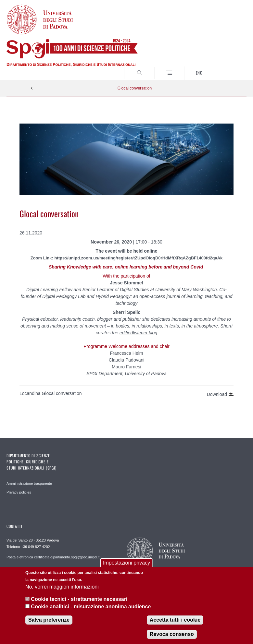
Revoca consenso (172, 634)
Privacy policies (19, 492)
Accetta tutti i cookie (175, 620)
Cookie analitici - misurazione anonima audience (91, 607)
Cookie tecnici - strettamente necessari (79, 599)
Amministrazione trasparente (29, 483)
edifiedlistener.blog (138, 333)
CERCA (231, 67)
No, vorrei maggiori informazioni (62, 587)
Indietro (32, 88)
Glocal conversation (135, 88)
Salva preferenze (49, 620)
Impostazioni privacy (127, 563)
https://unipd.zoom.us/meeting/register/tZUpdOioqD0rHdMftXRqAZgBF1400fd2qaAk (138, 258)
